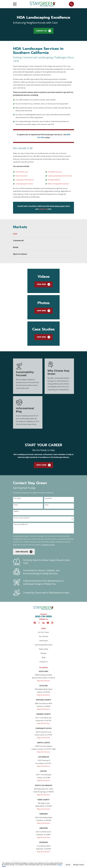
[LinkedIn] (44, 623)
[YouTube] (48, 623)
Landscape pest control (24, 184)
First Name (17, 498)
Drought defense (54, 180)
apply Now (43, 465)
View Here (44, 284)
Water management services (58, 184)
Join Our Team (43, 632)
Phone (16, 505)
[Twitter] (39, 623)
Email (47, 505)
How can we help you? (21, 524)
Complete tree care (55, 172)
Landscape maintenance (25, 180)
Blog (44, 657)
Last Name (48, 498)
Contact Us (43, 31)
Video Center (44, 649)
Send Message (24, 552)
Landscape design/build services (60, 176)
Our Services (44, 636)
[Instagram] (52, 623)
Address (16, 511)
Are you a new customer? (22, 518)
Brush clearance (21, 176)
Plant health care (22, 172)
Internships (43, 641)
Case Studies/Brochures (43, 645)
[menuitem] (43, 234)
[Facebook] (35, 623)
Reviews (44, 653)
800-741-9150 (43, 616)
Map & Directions (43, 681)
